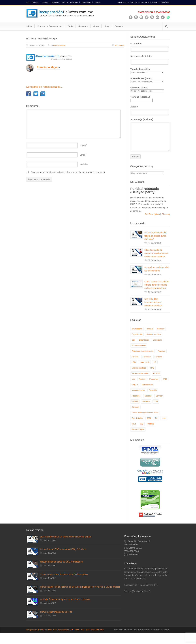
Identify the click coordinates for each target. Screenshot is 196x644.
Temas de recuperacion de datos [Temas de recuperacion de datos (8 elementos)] (145, 413)
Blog (107, 26)
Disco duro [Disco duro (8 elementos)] (157, 340)
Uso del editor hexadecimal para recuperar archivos (153, 302)
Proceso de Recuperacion (50, 26)
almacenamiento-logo (41, 38)
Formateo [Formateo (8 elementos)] (147, 357)
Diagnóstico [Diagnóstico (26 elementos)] (144, 340)
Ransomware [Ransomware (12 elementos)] (147, 385)
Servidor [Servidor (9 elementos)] (159, 396)
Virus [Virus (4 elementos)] (134, 424)
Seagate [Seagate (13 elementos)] (148, 396)
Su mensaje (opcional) (150, 135)
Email (83, 155)
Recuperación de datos (35, 630)
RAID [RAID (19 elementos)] (165, 379)
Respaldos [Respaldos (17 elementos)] (136, 396)
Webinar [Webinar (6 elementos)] (151, 424)
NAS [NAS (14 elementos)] (152, 368)
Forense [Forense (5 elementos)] (135, 357)
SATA (77, 630)
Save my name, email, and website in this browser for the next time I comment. (68, 172)
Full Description (153, 214)
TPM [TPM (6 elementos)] (149, 418)
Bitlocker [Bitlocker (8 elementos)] (161, 329)
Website (84, 164)
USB (82, 630)
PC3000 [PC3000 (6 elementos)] (157, 373)
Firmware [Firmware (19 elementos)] (161, 351)
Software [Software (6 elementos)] (146, 401)
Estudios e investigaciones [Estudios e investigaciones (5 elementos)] (142, 351)
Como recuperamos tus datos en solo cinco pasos (64, 574)
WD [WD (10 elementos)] (142, 424)
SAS (93, 630)
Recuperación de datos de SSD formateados (61, 562)
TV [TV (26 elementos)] (156, 418)
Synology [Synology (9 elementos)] (135, 407)
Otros (96, 26)
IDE (72, 630)
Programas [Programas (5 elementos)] (154, 379)
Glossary (165, 214)
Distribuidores (86, 2)
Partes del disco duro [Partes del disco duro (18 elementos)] (140, 373)
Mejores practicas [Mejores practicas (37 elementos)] (139, 368)
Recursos (83, 26)
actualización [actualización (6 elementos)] (137, 329)
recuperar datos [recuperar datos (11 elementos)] (138, 390)
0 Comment (120, 45)
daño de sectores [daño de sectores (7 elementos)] (154, 334)
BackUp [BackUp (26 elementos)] (150, 329)
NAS (55, 630)
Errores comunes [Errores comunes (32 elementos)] (139, 345)
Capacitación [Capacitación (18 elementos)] (137, 334)
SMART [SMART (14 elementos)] (135, 401)
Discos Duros (64, 630)
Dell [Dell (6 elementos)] (133, 340)
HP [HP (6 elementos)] (155, 362)
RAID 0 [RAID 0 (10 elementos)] (135, 385)
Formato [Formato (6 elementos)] (158, 357)
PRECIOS (100, 630)
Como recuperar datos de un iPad (56, 612)
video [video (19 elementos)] (164, 418)
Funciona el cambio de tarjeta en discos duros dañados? (155, 236)
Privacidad (74, 2)
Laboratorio (55, 2)
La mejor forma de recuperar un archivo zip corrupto (65, 599)
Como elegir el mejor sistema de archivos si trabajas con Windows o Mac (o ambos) (80, 587)
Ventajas (45, 2)
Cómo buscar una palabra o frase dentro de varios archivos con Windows (157, 285)
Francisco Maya (59, 45)
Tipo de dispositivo (150, 71)
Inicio (28, 2)
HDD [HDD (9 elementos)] (134, 362)
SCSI (88, 630)
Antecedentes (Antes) (150, 80)
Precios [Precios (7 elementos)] (142, 379)
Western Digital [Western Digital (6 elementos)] (138, 429)
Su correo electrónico (150, 60)
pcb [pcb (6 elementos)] (133, 379)
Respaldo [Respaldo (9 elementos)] (153, 390)
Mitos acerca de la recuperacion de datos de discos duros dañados (156, 253)
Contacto (97, 2)
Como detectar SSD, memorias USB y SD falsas (63, 549)
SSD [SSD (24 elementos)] (156, 401)
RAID (70, 26)
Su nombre (150, 47)
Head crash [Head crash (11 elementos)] (145, 362)
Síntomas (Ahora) (150, 89)
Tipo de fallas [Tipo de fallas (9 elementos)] (137, 418)
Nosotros (36, 2)
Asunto (150, 110)
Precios (65, 2)
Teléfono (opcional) (141, 99)
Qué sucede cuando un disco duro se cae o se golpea (66, 537)
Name (83, 145)
